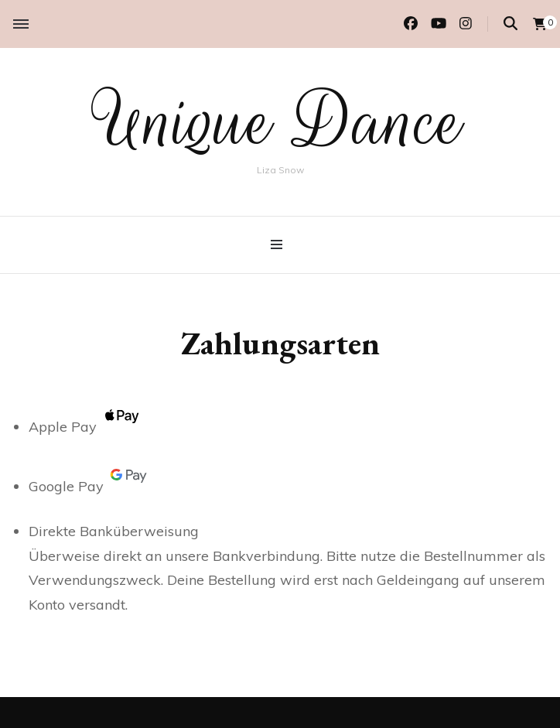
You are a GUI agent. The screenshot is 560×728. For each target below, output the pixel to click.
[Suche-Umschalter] (510, 24)
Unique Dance (280, 122)
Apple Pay (87, 427)
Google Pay (91, 486)
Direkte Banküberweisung (114, 531)
